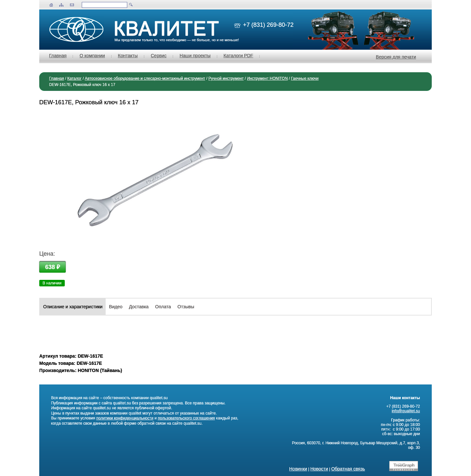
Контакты (128, 56)
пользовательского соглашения (186, 418)
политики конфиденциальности (125, 418)
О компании (92, 56)
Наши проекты (195, 56)
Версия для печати (396, 57)
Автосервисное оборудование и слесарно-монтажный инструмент (145, 78)
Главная (58, 56)
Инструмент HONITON (267, 78)
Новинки (298, 469)
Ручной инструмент (226, 78)
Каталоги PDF (239, 56)
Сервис (159, 56)
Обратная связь (348, 469)
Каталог (75, 78)
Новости (319, 469)
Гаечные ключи (305, 78)
